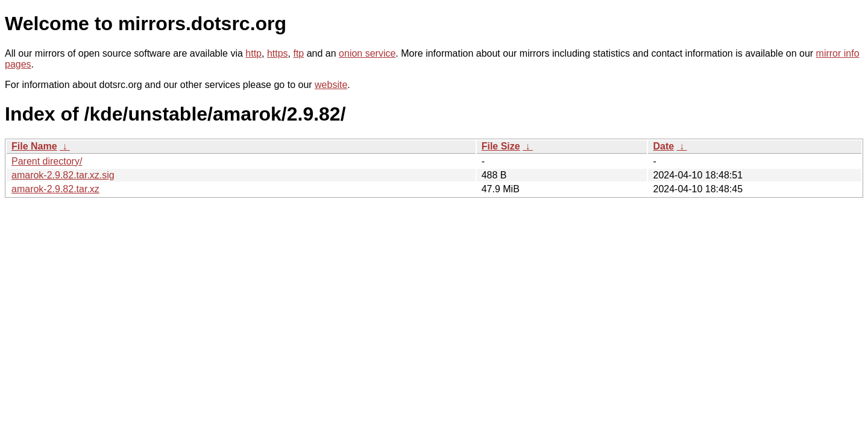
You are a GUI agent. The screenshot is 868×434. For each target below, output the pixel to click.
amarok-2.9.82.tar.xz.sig (63, 175)
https (278, 53)
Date (663, 146)
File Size (501, 146)
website (331, 85)
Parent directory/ (47, 161)
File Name (34, 146)
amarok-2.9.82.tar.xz (55, 189)
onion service (367, 53)
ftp (298, 53)
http (253, 53)
